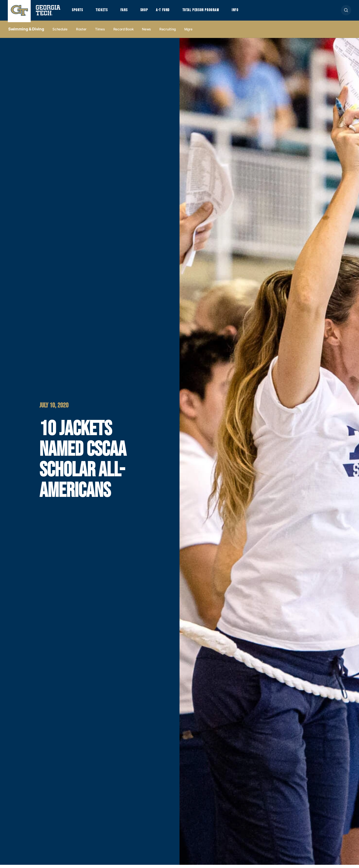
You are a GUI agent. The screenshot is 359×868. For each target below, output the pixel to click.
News (146, 32)
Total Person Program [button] (213, 12)
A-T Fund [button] (171, 12)
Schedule (60, 32)
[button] (346, 12)
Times (100, 32)
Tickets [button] (105, 12)
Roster (81, 32)
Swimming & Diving (26, 32)
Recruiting (168, 32)
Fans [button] (129, 12)
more (188, 32)
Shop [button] (151, 12)
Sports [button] (78, 12)
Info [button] (251, 12)
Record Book (124, 32)
